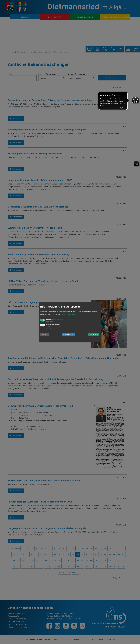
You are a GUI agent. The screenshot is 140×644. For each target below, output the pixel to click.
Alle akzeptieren (94, 334)
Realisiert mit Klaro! (94, 339)
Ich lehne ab (45, 334)
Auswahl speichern (69, 334)
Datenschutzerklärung (68, 314)
